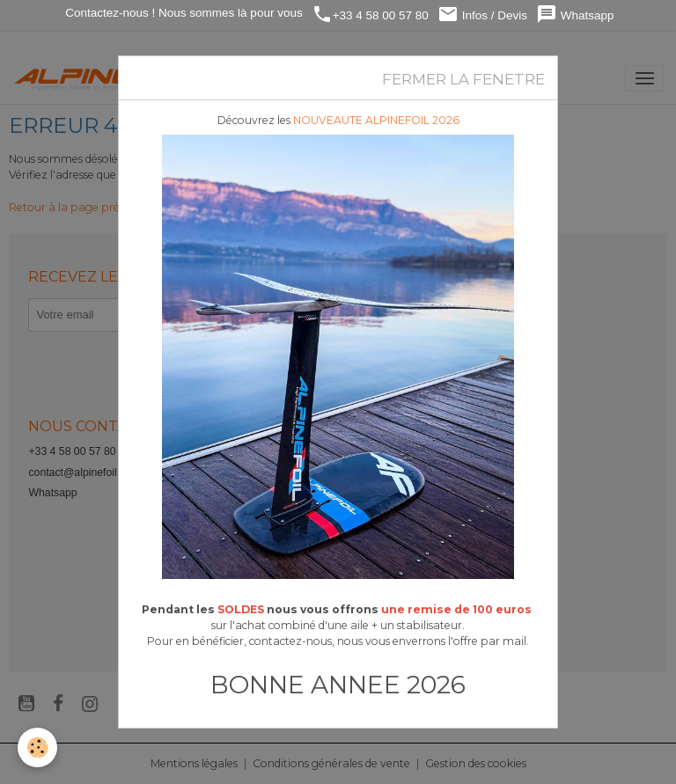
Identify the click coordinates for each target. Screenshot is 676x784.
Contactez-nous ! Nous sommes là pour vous (183, 13)
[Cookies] (37, 747)
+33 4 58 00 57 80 (370, 15)
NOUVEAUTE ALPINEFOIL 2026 (376, 120)
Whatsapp (575, 15)
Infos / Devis (482, 15)
